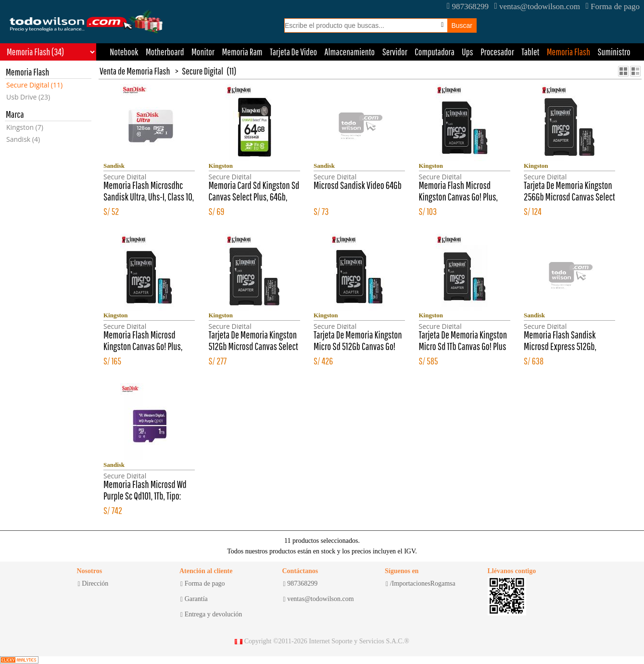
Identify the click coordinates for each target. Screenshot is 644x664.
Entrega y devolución (211, 614)
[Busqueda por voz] (442, 25)
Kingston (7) (25, 127)
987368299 (468, 6)
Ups (467, 52)
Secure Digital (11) (34, 85)
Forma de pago (613, 6)
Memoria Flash (568, 52)
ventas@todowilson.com (537, 6)
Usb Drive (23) (28, 97)
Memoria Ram (242, 52)
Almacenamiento (350, 52)
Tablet (530, 52)
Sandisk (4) (23, 139)
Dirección (93, 584)
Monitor (203, 52)
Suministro (614, 52)
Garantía (194, 599)
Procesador (497, 52)
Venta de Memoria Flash (135, 71)
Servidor (395, 52)
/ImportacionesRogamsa (421, 584)
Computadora (435, 52)
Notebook (124, 52)
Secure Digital (202, 71)
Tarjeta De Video (293, 52)
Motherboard (165, 52)
